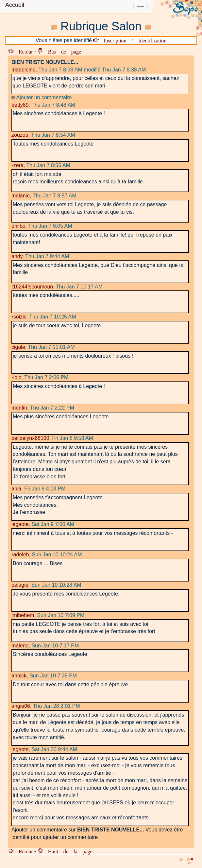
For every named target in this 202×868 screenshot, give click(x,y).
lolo (17, 377)
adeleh (20, 555)
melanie (21, 196)
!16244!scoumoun (32, 287)
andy (17, 256)
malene (20, 646)
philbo (18, 226)
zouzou (20, 135)
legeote (20, 524)
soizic (19, 317)
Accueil (15, 5)
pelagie (20, 585)
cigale (18, 347)
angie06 (21, 706)
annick (19, 676)
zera (17, 165)
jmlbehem (23, 615)
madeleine (24, 70)
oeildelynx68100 (30, 438)
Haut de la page (68, 851)
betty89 (20, 105)
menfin (19, 408)
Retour (23, 51)
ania (16, 489)
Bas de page (62, 51)
